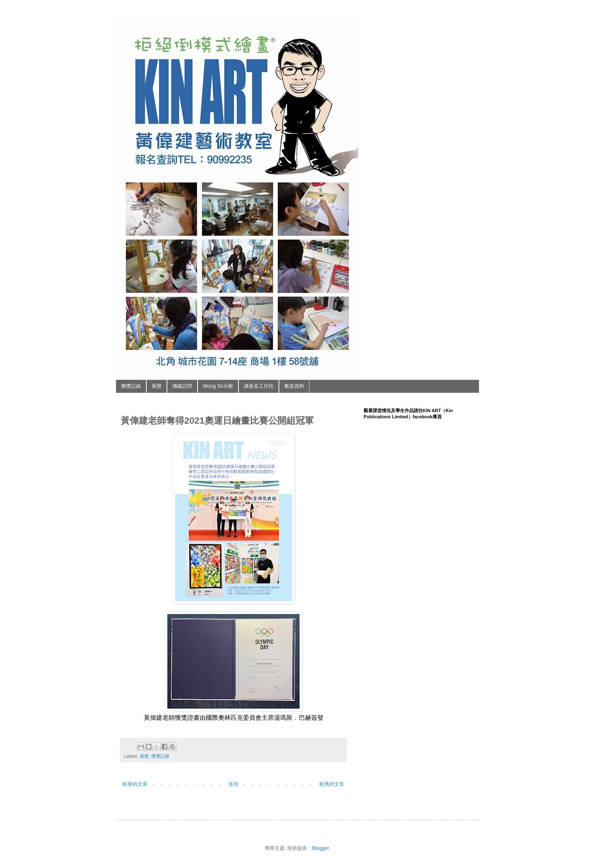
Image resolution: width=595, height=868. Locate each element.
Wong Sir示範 (218, 386)
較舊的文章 (332, 784)
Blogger (320, 848)
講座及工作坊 (259, 386)
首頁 (233, 784)
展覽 (157, 386)
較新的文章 (135, 784)
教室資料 (294, 386)
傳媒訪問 (182, 386)
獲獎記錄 (131, 386)
